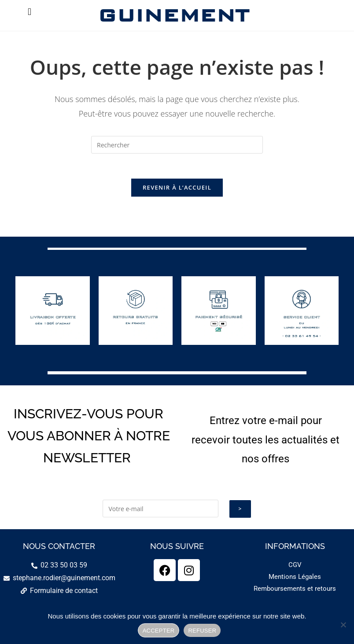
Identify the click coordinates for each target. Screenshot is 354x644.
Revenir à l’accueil (177, 189)
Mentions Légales (295, 578)
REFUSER (202, 631)
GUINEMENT (173, 15)
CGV (295, 567)
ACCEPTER (159, 631)
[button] (29, 12)
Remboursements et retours (295, 590)
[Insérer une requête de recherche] (177, 145)
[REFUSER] (343, 625)
